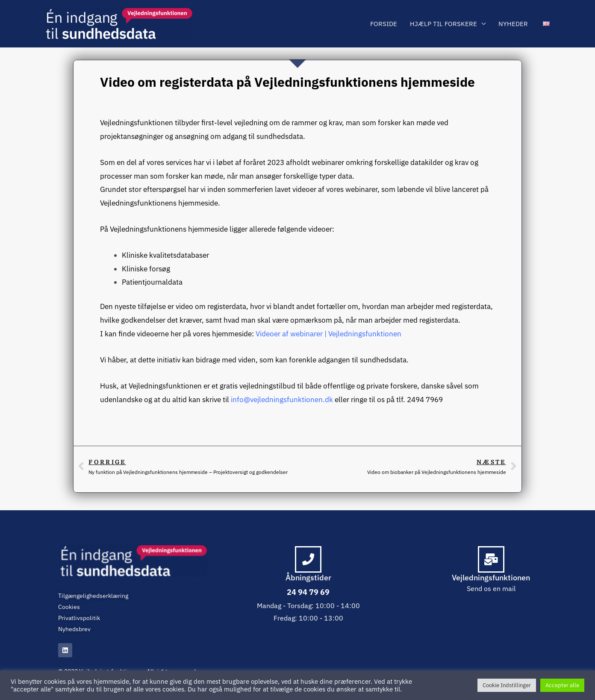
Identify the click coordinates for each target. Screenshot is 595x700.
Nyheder (513, 24)
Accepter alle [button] (562, 685)
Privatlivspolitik (79, 618)
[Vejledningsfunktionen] (119, 24)
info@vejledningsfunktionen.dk (282, 400)
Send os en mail (491, 588)
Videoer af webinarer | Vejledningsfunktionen (328, 334)
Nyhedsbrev (74, 629)
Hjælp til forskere (443, 24)
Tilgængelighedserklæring (93, 596)
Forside (384, 24)
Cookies (69, 607)
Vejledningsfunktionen (491, 578)
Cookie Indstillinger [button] (507, 685)
